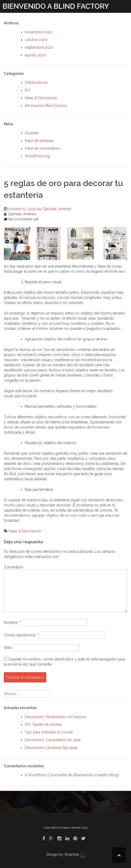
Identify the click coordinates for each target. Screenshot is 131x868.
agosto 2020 (35, 55)
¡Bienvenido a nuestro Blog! (96, 775)
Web (8, 648)
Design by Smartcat (66, 855)
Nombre (12, 622)
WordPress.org (37, 156)
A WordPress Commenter (46, 775)
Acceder (32, 133)
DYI (27, 90)
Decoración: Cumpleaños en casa (53, 740)
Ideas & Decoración (41, 98)
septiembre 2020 (39, 47)
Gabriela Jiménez (57, 209)
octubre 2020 (36, 40)
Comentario (14, 567)
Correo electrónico (21, 635)
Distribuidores (36, 83)
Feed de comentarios (43, 148)
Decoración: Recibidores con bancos (56, 717)
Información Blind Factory (46, 106)
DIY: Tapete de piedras (43, 724)
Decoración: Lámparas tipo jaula (51, 748)
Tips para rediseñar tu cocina (49, 732)
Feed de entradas (39, 141)
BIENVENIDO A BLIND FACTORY (56, 6)
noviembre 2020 (39, 32)
